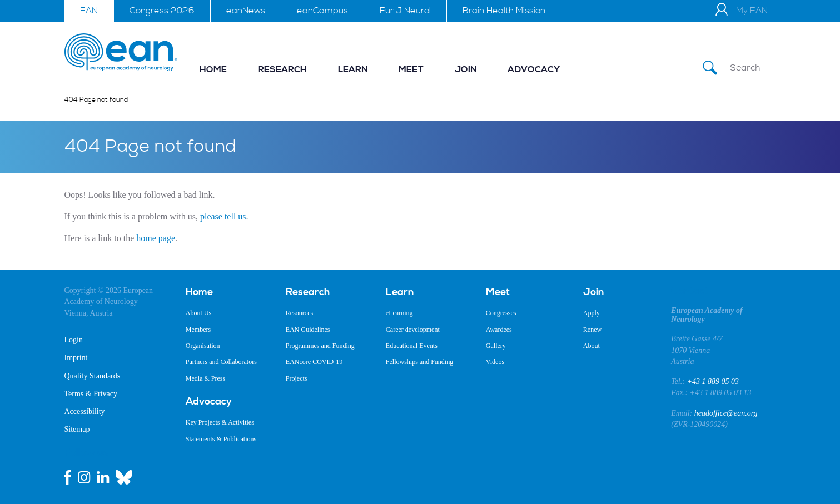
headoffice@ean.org (726, 413)
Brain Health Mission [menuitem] (504, 11)
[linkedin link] (103, 477)
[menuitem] (213, 70)
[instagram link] (84, 477)
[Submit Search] (710, 68)
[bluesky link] (124, 477)
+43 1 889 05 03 (712, 381)
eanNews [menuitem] (246, 11)
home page (156, 238)
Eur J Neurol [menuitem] (405, 11)
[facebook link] (68, 477)
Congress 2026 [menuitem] (162, 11)
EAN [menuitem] (89, 11)
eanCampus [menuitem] (322, 11)
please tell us (223, 216)
